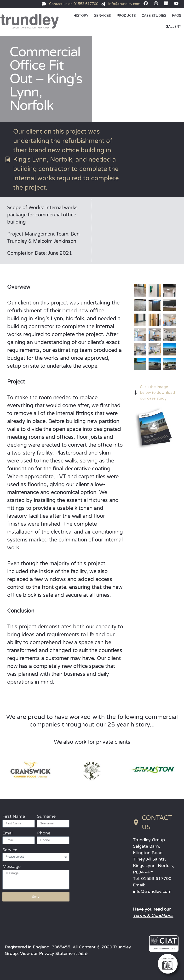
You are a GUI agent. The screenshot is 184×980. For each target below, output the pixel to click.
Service (10, 850)
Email (8, 833)
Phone (44, 833)
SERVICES (103, 16)
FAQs (177, 16)
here (83, 953)
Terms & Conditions (153, 916)
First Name (14, 816)
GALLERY (173, 27)
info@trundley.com (152, 891)
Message (11, 867)
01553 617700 (156, 879)
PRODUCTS (126, 16)
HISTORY (81, 16)
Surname (46, 816)
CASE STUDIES (154, 16)
